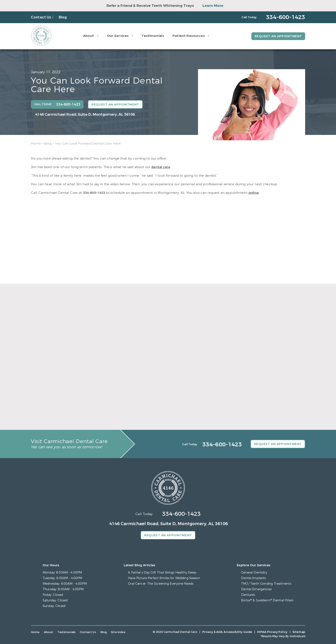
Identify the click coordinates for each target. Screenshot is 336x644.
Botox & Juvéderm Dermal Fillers (267, 600)
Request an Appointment (278, 36)
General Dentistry (254, 573)
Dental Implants (253, 578)
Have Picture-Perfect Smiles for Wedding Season (164, 578)
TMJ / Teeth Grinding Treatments (266, 584)
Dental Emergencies (256, 589)
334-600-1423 (94, 193)
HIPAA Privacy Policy (272, 632)
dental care (161, 167)
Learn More (213, 6)
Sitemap (299, 632)
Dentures (248, 595)
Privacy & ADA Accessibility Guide (227, 632)
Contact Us (41, 17)
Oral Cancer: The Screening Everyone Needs (161, 584)
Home (36, 143)
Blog (63, 17)
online (253, 193)
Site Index (118, 632)
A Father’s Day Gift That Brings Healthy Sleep (162, 573)
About (89, 36)
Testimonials (153, 36)
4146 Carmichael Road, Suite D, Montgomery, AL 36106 (85, 114)
